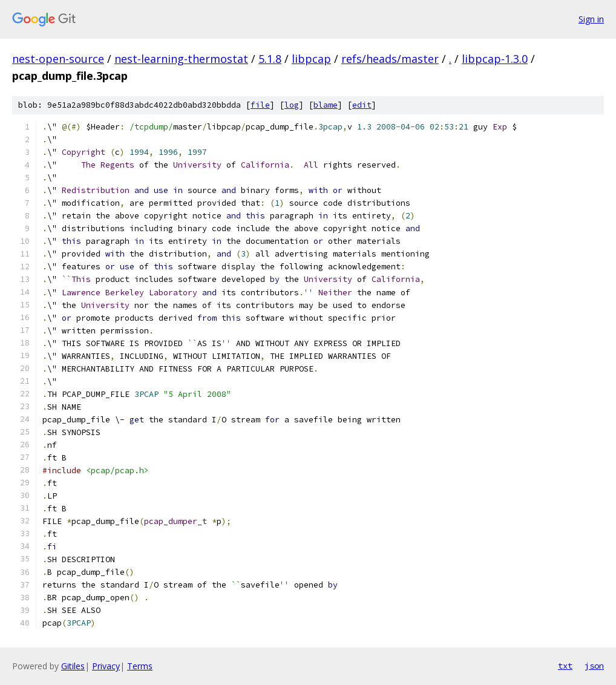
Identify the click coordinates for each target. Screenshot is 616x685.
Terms (140, 666)
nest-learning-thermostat (181, 59)
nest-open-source (58, 59)
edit (362, 105)
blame (326, 105)
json (594, 666)
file (260, 105)
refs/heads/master (390, 59)
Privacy (106, 666)
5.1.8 (270, 59)
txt (565, 666)
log (292, 105)
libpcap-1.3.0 (495, 59)
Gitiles (73, 666)
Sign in (591, 19)
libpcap (311, 59)
